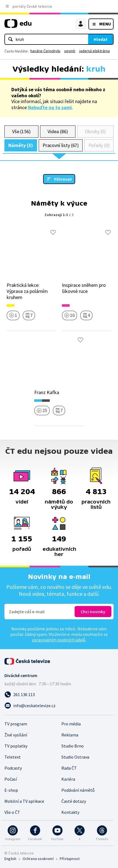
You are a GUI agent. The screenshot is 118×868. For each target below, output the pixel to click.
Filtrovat (63, 179)
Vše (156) (21, 131)
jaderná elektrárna (95, 51)
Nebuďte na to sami (50, 107)
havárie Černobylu (45, 51)
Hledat (101, 39)
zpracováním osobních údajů (59, 640)
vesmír (70, 51)
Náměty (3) (21, 145)
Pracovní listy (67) (61, 145)
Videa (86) (58, 131)
